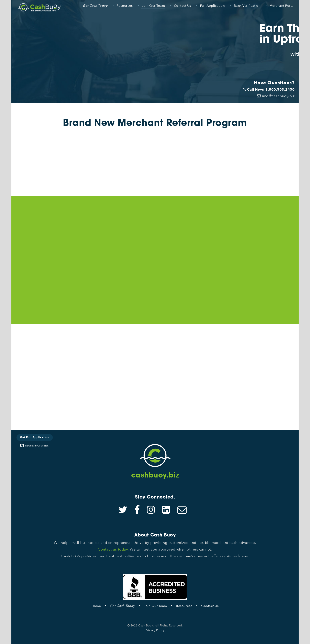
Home (96, 606)
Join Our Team (153, 6)
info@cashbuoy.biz (276, 96)
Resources (125, 6)
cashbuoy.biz (155, 475)
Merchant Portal (282, 6)
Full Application (212, 6)
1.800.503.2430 (280, 89)
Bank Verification (247, 6)
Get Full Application (35, 437)
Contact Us (182, 6)
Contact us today (113, 549)
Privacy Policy (155, 630)
